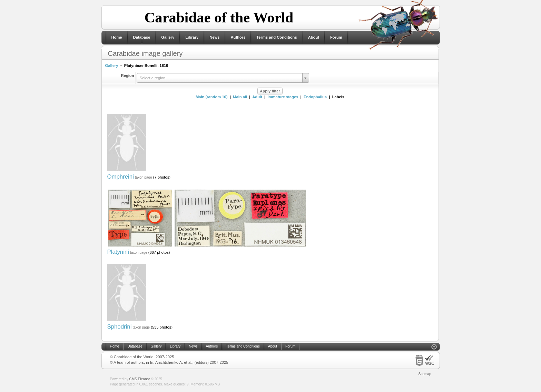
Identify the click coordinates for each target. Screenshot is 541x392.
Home (117, 37)
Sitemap (425, 374)
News (214, 37)
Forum (336, 37)
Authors (238, 37)
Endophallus (315, 97)
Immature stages (283, 97)
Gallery (168, 37)
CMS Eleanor (140, 379)
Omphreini (121, 177)
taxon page (144, 177)
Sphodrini (120, 327)
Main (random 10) (212, 97)
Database (142, 37)
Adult (257, 97)
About (314, 37)
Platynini (118, 252)
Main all (240, 97)
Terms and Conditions (277, 37)
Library (192, 37)
